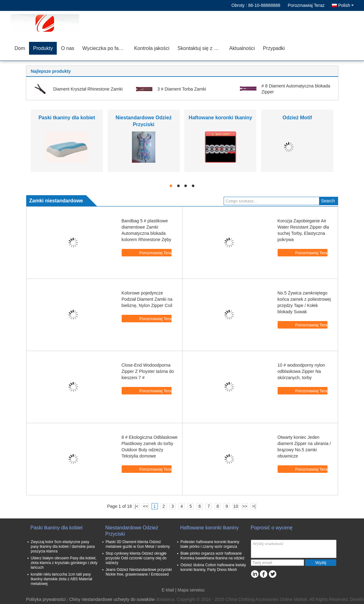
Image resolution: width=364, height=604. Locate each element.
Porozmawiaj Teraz (306, 5)
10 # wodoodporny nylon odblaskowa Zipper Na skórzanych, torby (301, 371)
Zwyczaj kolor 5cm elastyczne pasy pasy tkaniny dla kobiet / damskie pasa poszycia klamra (63, 547)
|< (137, 506)
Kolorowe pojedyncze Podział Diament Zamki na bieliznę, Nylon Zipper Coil (147, 299)
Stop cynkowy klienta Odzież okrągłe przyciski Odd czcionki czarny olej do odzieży (136, 558)
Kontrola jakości (152, 48)
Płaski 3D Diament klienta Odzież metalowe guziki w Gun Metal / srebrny (138, 544)
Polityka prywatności (46, 599)
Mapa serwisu (191, 590)
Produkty (43, 48)
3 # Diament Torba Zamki (182, 89)
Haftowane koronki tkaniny (221, 118)
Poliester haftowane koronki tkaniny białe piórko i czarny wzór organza (210, 544)
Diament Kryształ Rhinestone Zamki (88, 89)
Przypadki (274, 48)
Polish (346, 5)
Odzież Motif (297, 118)
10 (236, 506)
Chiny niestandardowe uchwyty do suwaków (112, 599)
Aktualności (242, 48)
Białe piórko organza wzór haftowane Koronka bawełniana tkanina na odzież (213, 556)
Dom (20, 48)
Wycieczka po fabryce (106, 48)
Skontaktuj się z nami (201, 48)
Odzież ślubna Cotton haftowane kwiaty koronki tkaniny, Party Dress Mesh (213, 567)
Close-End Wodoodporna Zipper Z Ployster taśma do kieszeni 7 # (148, 371)
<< (146, 506)
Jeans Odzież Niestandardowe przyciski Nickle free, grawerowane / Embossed (139, 572)
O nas (68, 48)
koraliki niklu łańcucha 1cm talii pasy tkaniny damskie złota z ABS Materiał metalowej (62, 579)
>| (254, 506)
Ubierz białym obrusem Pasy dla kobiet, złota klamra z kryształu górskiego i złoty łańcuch (64, 563)
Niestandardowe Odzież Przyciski (132, 531)
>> (245, 506)
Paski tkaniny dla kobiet (67, 118)
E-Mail (168, 590)
